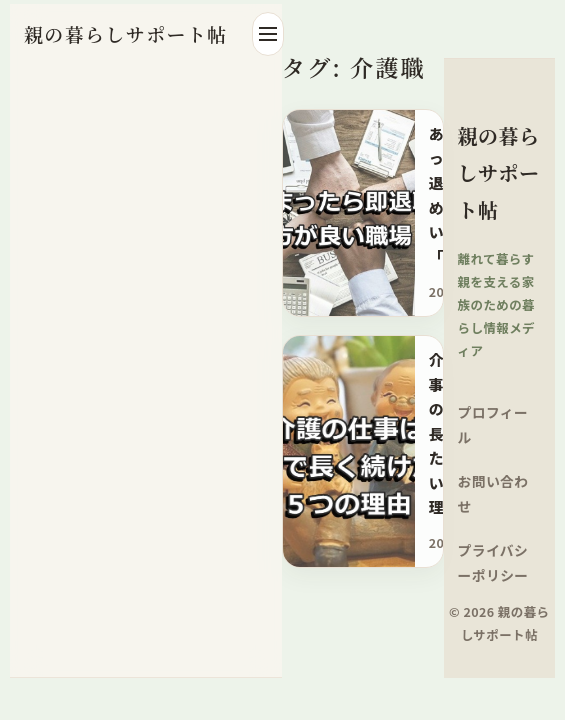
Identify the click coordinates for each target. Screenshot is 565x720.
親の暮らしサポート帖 (126, 33)
